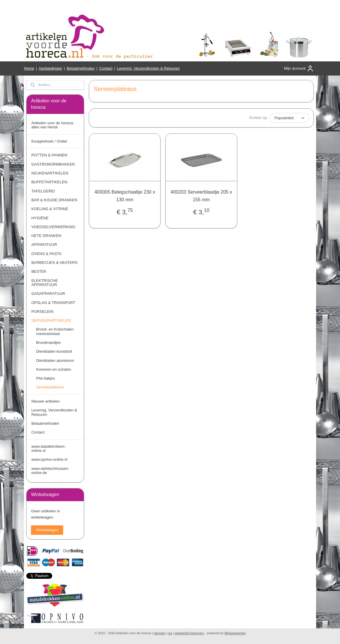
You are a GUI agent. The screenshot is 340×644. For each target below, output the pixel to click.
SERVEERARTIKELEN (51, 320)
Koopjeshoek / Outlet (49, 141)
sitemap (160, 633)
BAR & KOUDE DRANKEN (54, 200)
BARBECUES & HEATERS (54, 263)
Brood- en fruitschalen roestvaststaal (55, 331)
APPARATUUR (44, 245)
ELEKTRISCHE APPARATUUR (45, 283)
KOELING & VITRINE (50, 209)
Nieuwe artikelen (45, 401)
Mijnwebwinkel (235, 633)
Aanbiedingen (50, 68)
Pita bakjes (45, 378)
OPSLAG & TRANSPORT (53, 303)
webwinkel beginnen (189, 633)
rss (170, 633)
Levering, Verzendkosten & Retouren (148, 68)
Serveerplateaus (50, 387)
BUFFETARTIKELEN (49, 182)
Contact (106, 68)
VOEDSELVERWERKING (53, 227)
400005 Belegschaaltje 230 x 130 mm (125, 196)
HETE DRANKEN (46, 236)
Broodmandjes (48, 343)
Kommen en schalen (54, 369)
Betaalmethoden (81, 68)
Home (29, 68)
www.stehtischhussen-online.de (50, 471)
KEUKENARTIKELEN (50, 173)
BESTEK (39, 271)
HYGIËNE (40, 218)
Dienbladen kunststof (54, 351)
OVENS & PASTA (46, 254)
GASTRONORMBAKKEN (53, 164)
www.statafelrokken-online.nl (48, 448)
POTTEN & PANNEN (49, 155)
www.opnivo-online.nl (49, 459)
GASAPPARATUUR (48, 294)
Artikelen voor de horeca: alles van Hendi (53, 125)
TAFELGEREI (43, 191)
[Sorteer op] (289, 118)
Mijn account (299, 68)
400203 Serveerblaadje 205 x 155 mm (201, 196)
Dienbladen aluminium (55, 361)
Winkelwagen (47, 530)
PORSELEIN (42, 312)
